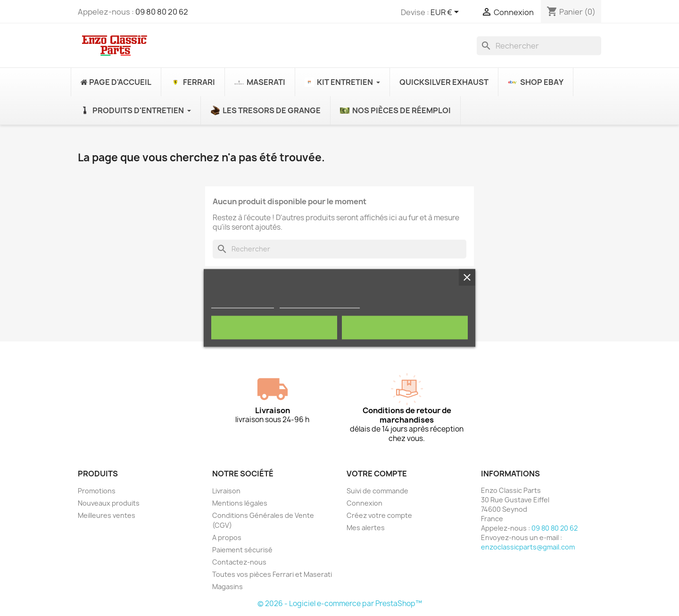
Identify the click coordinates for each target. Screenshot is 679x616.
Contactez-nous (239, 562)
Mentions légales (240, 503)
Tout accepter (405, 328)
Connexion (364, 503)
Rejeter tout (274, 328)
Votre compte (377, 474)
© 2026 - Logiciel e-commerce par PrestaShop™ (340, 604)
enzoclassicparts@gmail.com (528, 547)
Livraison (226, 491)
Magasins (228, 587)
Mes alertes (366, 528)
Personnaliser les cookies (320, 304)
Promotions (97, 491)
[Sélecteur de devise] (446, 13)
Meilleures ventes (107, 515)
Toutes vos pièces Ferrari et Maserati (272, 574)
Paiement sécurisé (242, 550)
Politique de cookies (243, 304)
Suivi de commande (377, 491)
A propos (227, 537)
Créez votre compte (379, 515)
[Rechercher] (539, 46)
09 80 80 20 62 (162, 12)
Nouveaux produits (109, 503)
